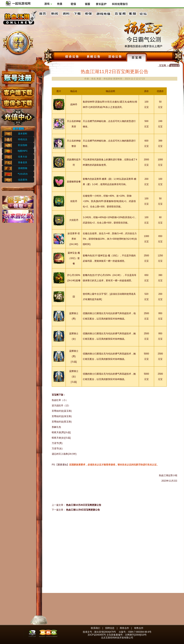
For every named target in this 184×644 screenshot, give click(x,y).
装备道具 (23, 162)
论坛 (144, 14)
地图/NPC (23, 151)
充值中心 (18, 116)
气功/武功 (23, 174)
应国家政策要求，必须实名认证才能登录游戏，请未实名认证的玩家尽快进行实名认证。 (114, 465)
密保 (88, 14)
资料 (66, 14)
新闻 (54, 14)
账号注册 (18, 77)
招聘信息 (110, 628)
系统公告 (94, 57)
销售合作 (139, 628)
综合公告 (72, 57)
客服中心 (133, 14)
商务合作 (124, 628)
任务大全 (23, 157)
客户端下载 (18, 91)
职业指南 (23, 145)
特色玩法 (23, 139)
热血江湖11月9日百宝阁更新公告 (83, 510)
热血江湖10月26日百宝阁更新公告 (84, 505)
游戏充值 (103, 14)
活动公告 (115, 57)
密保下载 (18, 102)
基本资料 (23, 134)
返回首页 (175, 66)
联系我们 (95, 628)
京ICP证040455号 (97, 635)
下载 (77, 14)
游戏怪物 (23, 168)
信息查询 (23, 180)
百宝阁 (120, 14)
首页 (43, 14)
